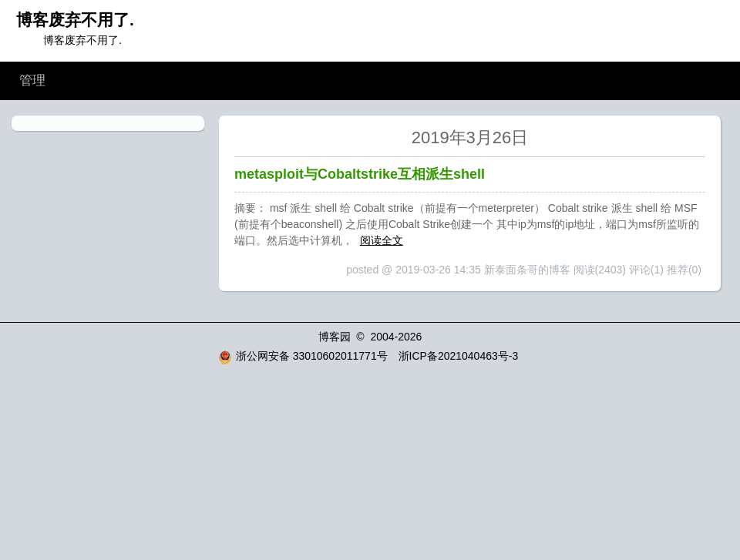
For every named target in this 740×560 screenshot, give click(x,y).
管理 (32, 80)
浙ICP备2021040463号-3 (459, 356)
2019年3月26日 (470, 137)
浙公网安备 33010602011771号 (303, 356)
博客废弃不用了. (75, 20)
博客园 (335, 337)
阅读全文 (382, 240)
